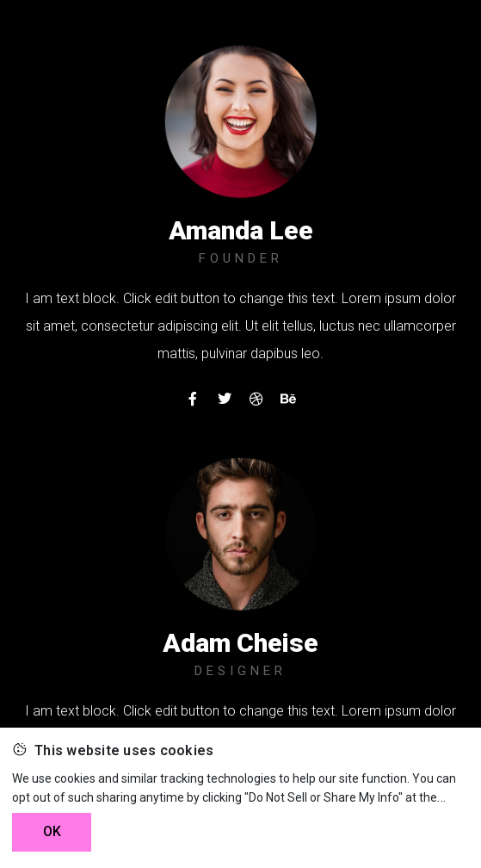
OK (52, 831)
